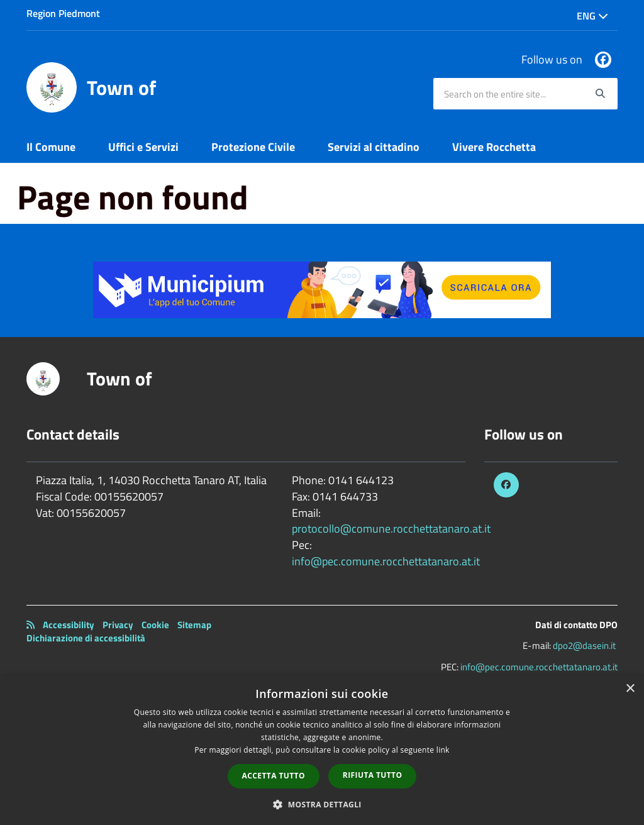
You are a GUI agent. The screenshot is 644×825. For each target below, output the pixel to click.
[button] (322, 804)
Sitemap (194, 625)
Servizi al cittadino (374, 147)
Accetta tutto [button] (274, 776)
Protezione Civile (253, 147)
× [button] (630, 689)
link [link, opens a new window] (443, 750)
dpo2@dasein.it (584, 645)
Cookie (155, 625)
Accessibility (69, 625)
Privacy (118, 625)
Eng (592, 16)
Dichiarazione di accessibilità (86, 638)
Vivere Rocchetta (494, 147)
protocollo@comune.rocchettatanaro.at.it (391, 529)
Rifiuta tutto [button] (373, 775)
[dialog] (322, 750)
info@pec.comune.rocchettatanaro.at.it (386, 561)
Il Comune (51, 147)
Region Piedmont (63, 13)
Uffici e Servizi (143, 147)
